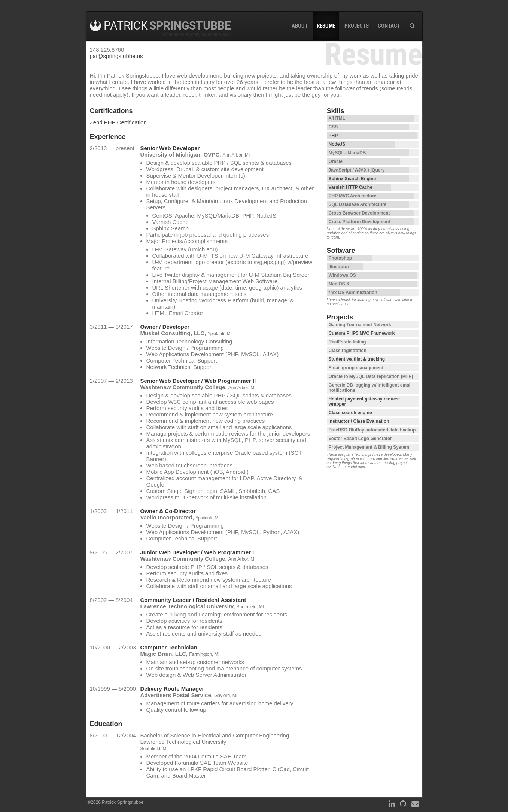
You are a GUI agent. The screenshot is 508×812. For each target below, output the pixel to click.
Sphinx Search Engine (352, 179)
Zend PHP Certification (118, 122)
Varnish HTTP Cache (351, 187)
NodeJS (337, 144)
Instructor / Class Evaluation (359, 421)
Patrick (160, 26)
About (300, 26)
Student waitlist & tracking (357, 359)
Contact (389, 26)
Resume (326, 26)
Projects (357, 26)
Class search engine (350, 413)
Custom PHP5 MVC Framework (362, 333)
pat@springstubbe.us (116, 56)
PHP (333, 136)
